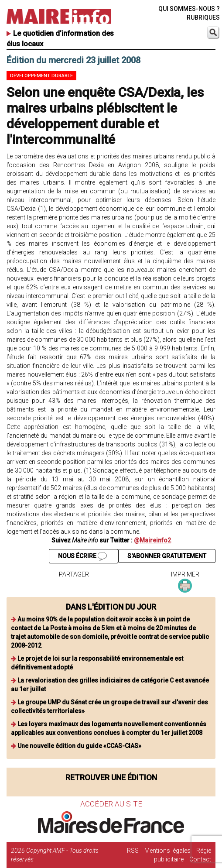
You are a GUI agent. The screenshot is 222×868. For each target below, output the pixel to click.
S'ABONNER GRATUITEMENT (167, 556)
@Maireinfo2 (152, 540)
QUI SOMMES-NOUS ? (189, 9)
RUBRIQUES (203, 17)
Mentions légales (167, 851)
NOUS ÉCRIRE (82, 556)
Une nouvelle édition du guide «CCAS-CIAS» (79, 746)
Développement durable (41, 76)
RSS (133, 851)
